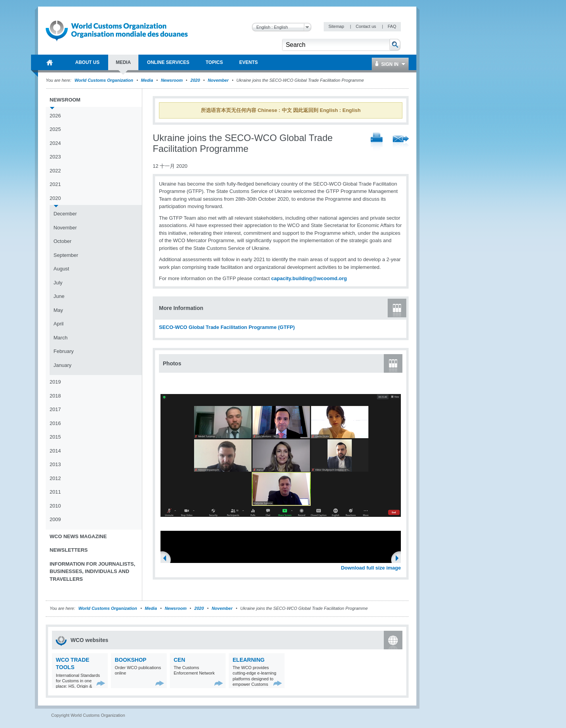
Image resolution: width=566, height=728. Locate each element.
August (61, 269)
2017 (55, 409)
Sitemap (337, 26)
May (58, 310)
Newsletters (69, 550)
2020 (195, 80)
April (59, 324)
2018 (55, 396)
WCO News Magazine (78, 536)
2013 (55, 464)
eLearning (248, 660)
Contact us (366, 26)
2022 (55, 171)
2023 (55, 157)
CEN (179, 660)
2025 (55, 129)
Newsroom (172, 80)
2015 (55, 437)
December (65, 214)
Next (399, 559)
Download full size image (371, 568)
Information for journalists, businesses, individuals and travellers (92, 571)
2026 (55, 116)
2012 (55, 478)
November (218, 80)
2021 (55, 184)
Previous (167, 559)
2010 (55, 506)
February (64, 351)
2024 (55, 143)
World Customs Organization (104, 80)
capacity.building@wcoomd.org (309, 278)
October (62, 241)
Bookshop (131, 660)
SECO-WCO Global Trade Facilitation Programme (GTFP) (227, 327)
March (60, 338)
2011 (55, 492)
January (62, 365)
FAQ (392, 26)
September (66, 255)
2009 (55, 519)
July (58, 283)
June (59, 296)
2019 (55, 382)
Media (147, 80)
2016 (55, 423)
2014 (55, 451)
